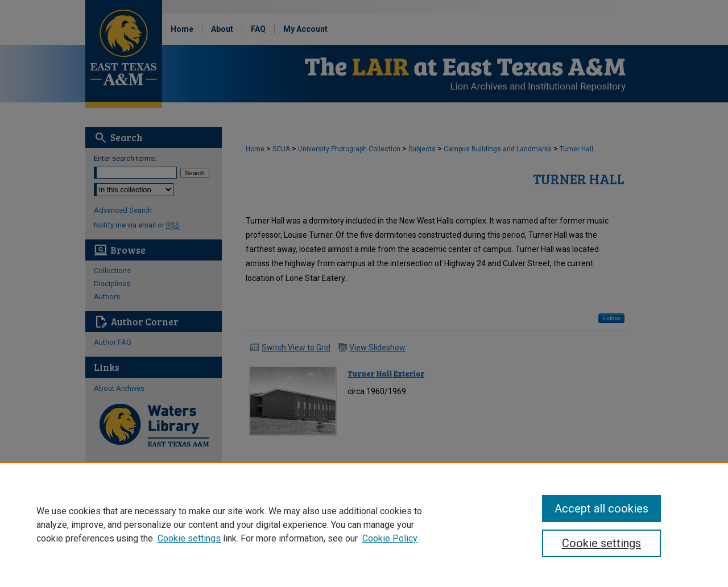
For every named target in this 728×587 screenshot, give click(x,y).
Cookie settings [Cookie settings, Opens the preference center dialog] (601, 543)
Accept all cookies (601, 509)
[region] (364, 524)
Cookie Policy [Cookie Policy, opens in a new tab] (390, 538)
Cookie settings (189, 538)
